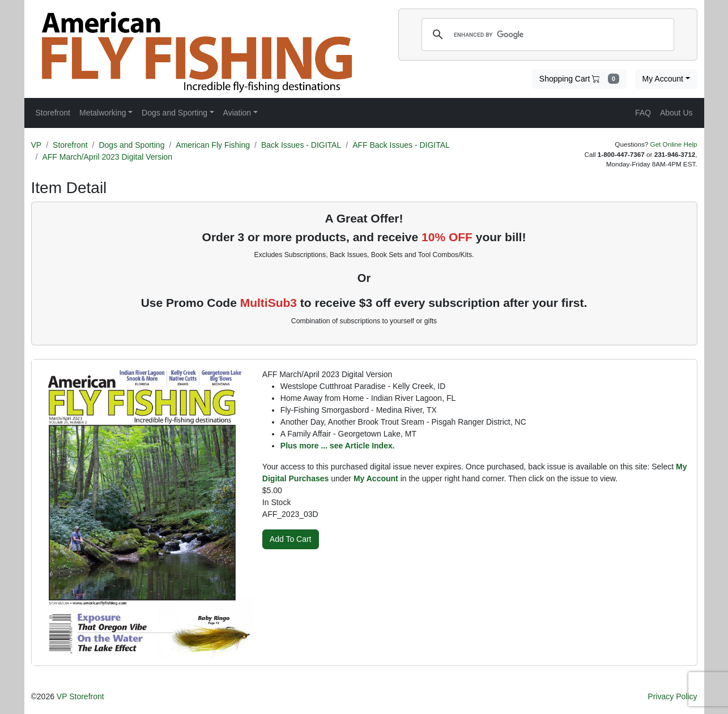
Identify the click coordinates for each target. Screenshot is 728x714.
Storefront (70, 145)
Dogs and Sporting (131, 145)
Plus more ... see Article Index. (338, 446)
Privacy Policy (672, 696)
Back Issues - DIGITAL (301, 145)
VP (37, 145)
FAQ (643, 113)
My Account (663, 79)
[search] (546, 35)
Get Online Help (674, 144)
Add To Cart (291, 539)
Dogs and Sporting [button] (174, 113)
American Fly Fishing (213, 145)
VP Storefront (80, 696)
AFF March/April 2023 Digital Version (107, 157)
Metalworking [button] (103, 113)
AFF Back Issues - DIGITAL (401, 145)
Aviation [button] (237, 113)
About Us (676, 113)
